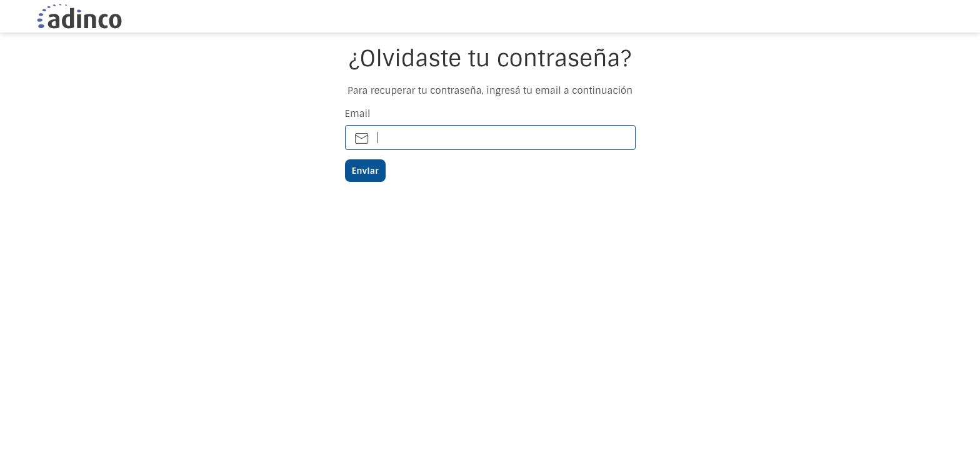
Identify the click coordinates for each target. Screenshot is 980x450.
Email (358, 114)
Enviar (365, 171)
